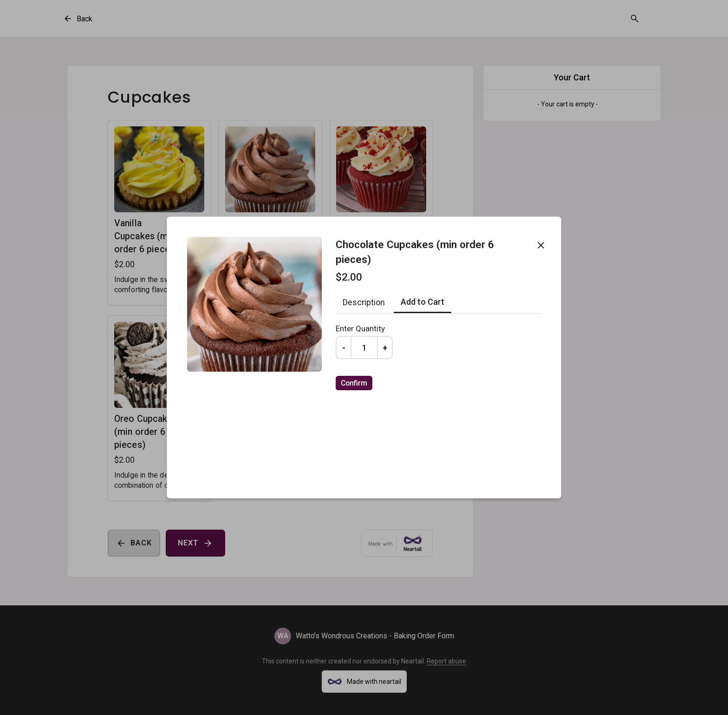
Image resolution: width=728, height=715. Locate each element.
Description (364, 302)
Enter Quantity (360, 328)
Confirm (354, 384)
